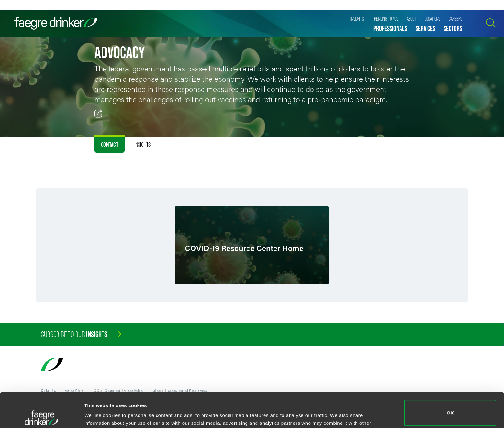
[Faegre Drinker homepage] (56, 23)
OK (450, 378)
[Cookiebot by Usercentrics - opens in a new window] (42, 415)
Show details (99, 414)
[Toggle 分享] (98, 114)
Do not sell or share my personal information (450, 407)
